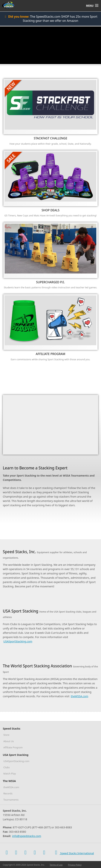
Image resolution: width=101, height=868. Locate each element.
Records (8, 793)
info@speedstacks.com (27, 836)
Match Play (10, 774)
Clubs (7, 767)
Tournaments (11, 800)
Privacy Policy (75, 865)
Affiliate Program (13, 747)
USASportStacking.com (18, 641)
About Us (9, 741)
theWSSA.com (79, 696)
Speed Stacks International (73, 853)
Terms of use (56, 865)
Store (6, 735)
